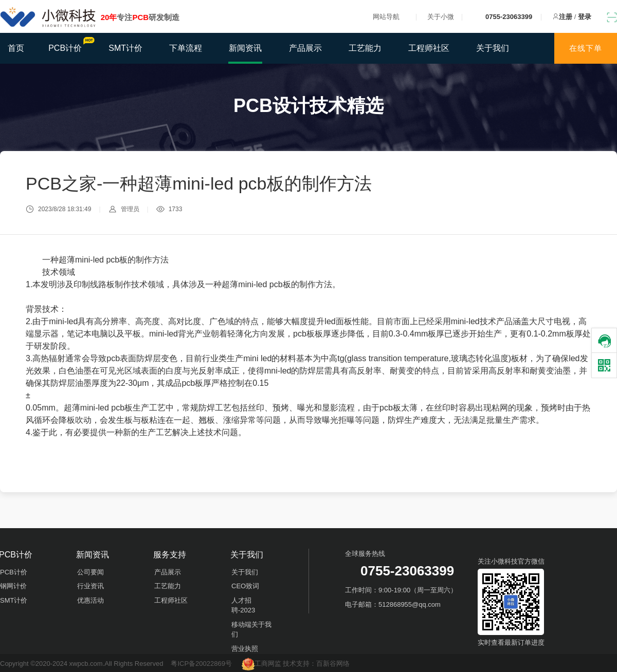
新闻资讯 (245, 48)
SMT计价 (125, 48)
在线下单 (586, 48)
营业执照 (245, 649)
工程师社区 (429, 48)
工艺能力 (365, 48)
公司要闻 (90, 572)
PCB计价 (70, 45)
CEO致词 (245, 586)
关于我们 (493, 48)
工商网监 (262, 664)
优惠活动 (90, 600)
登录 (585, 17)
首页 (16, 48)
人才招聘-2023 (243, 605)
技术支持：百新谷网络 (316, 664)
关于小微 (441, 17)
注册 (566, 17)
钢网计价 (13, 586)
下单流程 (186, 48)
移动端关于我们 (251, 630)
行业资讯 (90, 586)
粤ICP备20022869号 (201, 664)
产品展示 (305, 48)
